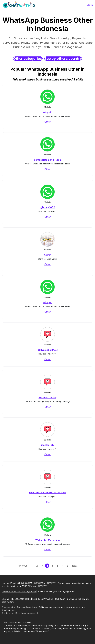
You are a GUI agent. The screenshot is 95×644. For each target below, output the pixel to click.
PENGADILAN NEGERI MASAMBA (48, 492)
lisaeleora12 (47, 445)
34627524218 (8, 602)
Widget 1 (48, 112)
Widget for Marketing (47, 540)
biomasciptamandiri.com (47, 160)
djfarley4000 (47, 207)
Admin (47, 255)
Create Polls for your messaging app (19, 591)
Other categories (28, 59)
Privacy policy (8, 607)
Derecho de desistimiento (27, 613)
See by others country (63, 59)
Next (75, 566)
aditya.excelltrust (47, 350)
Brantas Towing (47, 397)
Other (48, 122)
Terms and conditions (27, 607)
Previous (23, 566)
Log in (90, 5)
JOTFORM (38, 583)
